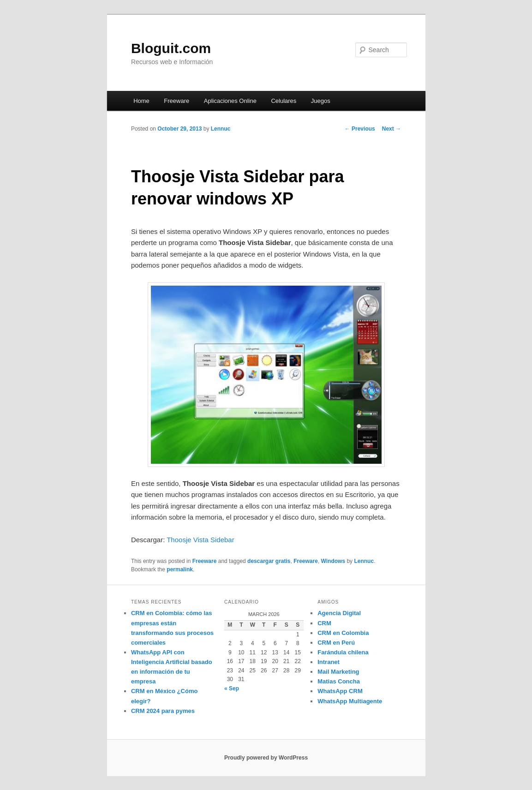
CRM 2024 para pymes (163, 711)
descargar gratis (269, 561)
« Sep (232, 688)
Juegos (321, 101)
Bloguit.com (171, 48)
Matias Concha (339, 681)
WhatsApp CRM (340, 691)
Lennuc (221, 129)
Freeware (176, 101)
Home (141, 101)
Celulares (284, 101)
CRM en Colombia (343, 633)
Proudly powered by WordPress (266, 758)
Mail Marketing (338, 672)
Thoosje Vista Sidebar (200, 540)
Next (392, 129)
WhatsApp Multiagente (350, 701)
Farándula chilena (343, 652)
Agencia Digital (339, 613)
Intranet (329, 662)
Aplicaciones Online (230, 101)
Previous (360, 129)
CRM (324, 623)
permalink (180, 569)
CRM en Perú (336, 643)
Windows (333, 561)
